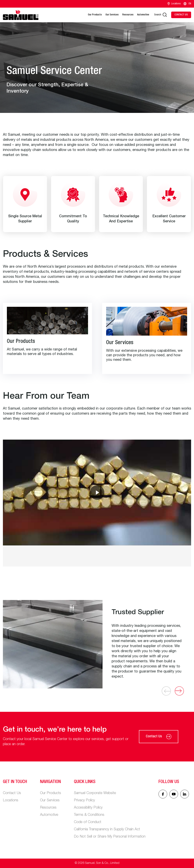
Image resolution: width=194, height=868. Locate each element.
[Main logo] (21, 15)
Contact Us (159, 737)
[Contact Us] (181, 15)
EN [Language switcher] (187, 4)
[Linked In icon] (174, 794)
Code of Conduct (88, 822)
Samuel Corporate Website (95, 793)
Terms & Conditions (89, 815)
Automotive (143, 15)
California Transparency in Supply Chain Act (107, 830)
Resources (128, 15)
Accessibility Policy (88, 808)
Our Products (95, 15)
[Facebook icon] (163, 794)
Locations (174, 4)
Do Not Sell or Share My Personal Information (110, 837)
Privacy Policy (84, 801)
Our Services (112, 15)
